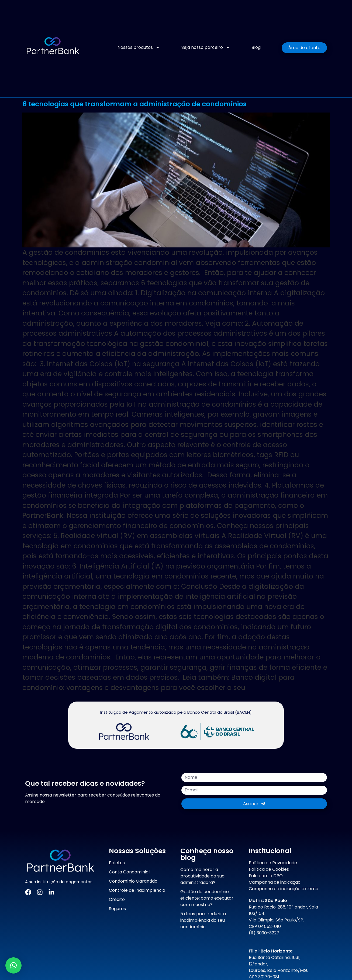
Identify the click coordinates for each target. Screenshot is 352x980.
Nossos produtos (139, 47)
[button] (13, 965)
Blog (256, 47)
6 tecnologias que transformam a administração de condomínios (134, 104)
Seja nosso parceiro (206, 47)
